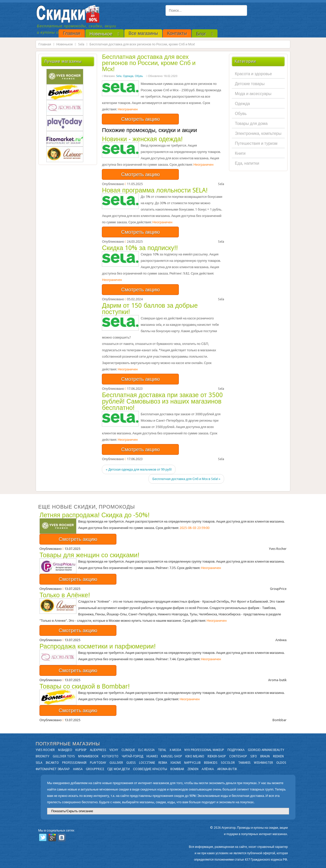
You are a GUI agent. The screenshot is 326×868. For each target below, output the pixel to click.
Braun (265, 756)
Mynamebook (88, 756)
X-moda (175, 750)
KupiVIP (81, 750)
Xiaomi (176, 763)
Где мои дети (119, 769)
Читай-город (132, 756)
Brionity (43, 756)
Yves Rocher (45, 750)
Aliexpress (98, 750)
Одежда (128, 76)
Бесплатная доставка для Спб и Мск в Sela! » (186, 479)
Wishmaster (263, 763)
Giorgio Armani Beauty (266, 750)
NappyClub (192, 763)
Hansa (78, 769)
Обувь (139, 76)
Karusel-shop (172, 756)
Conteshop (238, 756)
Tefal (162, 750)
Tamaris (244, 763)
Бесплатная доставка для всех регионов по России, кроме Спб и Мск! (149, 63)
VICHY (114, 750)
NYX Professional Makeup (204, 750)
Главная (45, 44)
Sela (81, 44)
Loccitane (147, 763)
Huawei (152, 756)
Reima (163, 763)
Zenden (193, 769)
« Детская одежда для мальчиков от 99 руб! (139, 469)
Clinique (128, 750)
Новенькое (65, 44)
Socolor (228, 763)
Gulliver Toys (64, 756)
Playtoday (98, 763)
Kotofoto (110, 756)
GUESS (131, 763)
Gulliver (116, 763)
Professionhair (74, 763)
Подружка (236, 750)
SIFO (254, 756)
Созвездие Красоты (150, 769)
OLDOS (281, 763)
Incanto (52, 763)
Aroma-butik (227, 769)
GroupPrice (95, 769)
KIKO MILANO (195, 756)
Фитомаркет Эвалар (53, 769)
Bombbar (177, 769)
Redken (278, 756)
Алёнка (208, 769)
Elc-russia (146, 750)
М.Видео (65, 750)
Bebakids (211, 763)
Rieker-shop (217, 756)
